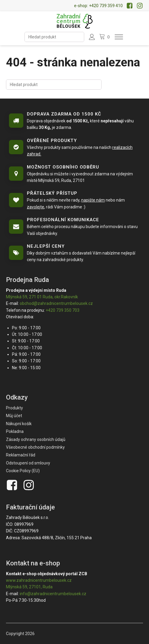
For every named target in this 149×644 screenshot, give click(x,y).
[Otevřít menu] (119, 37)
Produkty (14, 408)
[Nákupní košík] (105, 37)
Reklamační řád (21, 455)
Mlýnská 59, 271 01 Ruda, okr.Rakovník (42, 297)
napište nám (93, 200)
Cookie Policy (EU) (23, 471)
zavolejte (36, 207)
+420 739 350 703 (63, 310)
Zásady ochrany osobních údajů (36, 439)
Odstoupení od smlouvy (28, 463)
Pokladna (15, 431)
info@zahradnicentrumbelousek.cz (53, 594)
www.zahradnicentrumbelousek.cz (39, 580)
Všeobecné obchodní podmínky (35, 447)
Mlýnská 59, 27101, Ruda (29, 587)
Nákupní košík (19, 424)
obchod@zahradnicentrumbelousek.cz (56, 303)
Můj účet (14, 416)
